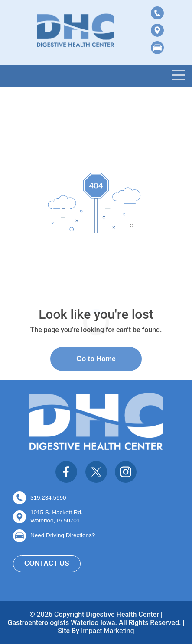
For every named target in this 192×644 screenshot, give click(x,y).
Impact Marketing (108, 631)
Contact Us (47, 563)
